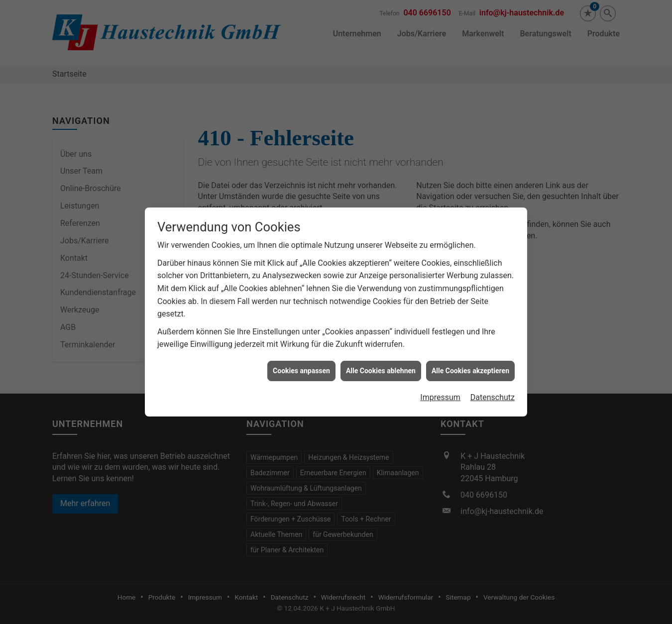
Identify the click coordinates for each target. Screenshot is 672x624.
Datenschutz (493, 394)
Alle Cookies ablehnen (381, 367)
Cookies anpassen (301, 367)
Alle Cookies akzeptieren (470, 367)
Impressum (440, 394)
